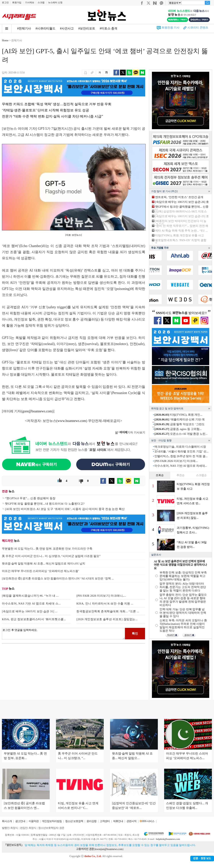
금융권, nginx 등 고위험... (178, 429)
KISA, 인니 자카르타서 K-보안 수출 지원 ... (105, 604)
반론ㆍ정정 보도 (202, 859)
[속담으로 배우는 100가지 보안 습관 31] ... (30, 611)
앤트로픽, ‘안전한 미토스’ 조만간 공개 (179, 197)
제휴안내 (118, 821)
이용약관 (34, 821)
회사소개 (7, 821)
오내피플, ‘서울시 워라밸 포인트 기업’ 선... (181, 451)
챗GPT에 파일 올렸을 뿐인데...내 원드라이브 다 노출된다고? (45, 504)
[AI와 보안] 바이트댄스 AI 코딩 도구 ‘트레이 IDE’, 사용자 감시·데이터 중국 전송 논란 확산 (65, 509)
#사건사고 (67, 28)
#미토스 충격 (109, 28)
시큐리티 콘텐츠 (198, 28)
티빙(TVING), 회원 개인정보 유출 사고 (180, 235)
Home (5, 40)
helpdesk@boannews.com (168, 839)
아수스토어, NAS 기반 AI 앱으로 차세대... (181, 466)
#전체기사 (24, 28)
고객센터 (105, 821)
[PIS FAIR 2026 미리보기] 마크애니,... (101, 596)
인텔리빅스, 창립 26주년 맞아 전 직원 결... (181, 456)
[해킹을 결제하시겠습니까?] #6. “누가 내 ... (30, 596)
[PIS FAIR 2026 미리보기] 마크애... (176, 461)
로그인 (5, 2)
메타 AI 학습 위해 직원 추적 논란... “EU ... (181, 231)
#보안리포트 (87, 28)
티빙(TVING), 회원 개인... (178, 415)
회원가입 (17, 2)
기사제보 (30, 2)
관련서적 (131, 821)
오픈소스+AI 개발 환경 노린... (181, 434)
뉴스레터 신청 (55, 2)
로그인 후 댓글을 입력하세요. (63, 634)
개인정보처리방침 (52, 821)
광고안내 (20, 821)
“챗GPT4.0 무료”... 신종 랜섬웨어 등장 (30, 498)
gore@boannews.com (37, 411)
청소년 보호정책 (74, 821)
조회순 (160, 475)
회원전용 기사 (171, 28)
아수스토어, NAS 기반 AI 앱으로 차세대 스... (31, 604)
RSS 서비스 (148, 821)
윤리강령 (92, 821)
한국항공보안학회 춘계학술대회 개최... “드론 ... (108, 611)
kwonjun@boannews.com (109, 849)
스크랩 (41, 2)
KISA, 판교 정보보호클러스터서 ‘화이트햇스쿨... (34, 619)
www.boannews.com (72, 421)
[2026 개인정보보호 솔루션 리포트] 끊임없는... (107, 619)
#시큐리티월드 (45, 28)
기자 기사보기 (130, 432)
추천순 (181, 475)
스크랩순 (201, 475)
